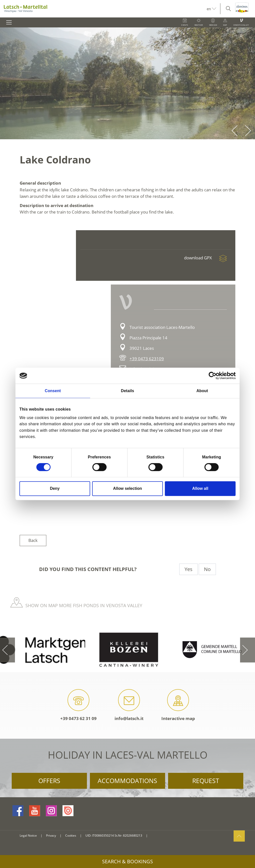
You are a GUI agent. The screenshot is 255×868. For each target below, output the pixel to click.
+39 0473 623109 (147, 359)
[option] (127, 83)
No (207, 569)
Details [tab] (128, 391)
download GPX (208, 258)
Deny (55, 488)
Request (206, 781)
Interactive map (178, 705)
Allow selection (127, 488)
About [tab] (202, 391)
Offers (49, 781)
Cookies (71, 835)
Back (33, 540)
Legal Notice (28, 835)
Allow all (200, 488)
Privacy (51, 835)
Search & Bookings (127, 861)
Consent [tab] (53, 391)
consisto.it (158, 836)
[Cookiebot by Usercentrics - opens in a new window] (214, 376)
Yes (189, 569)
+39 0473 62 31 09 (78, 705)
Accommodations (127, 781)
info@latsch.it (129, 705)
